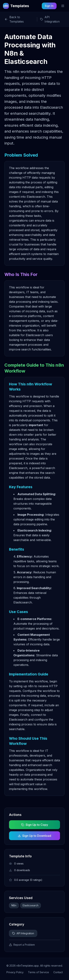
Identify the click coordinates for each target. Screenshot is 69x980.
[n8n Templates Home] (16, 6)
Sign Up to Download (34, 836)
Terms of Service (38, 972)
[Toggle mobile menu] (63, 6)
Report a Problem (22, 945)
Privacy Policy (15, 972)
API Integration (23, 933)
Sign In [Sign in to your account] (49, 6)
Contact (58, 972)
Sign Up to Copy (35, 825)
